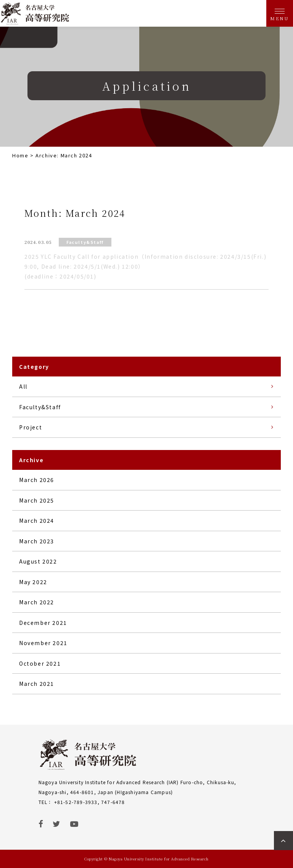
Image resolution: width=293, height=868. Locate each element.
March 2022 (37, 602)
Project (31, 427)
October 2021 (40, 663)
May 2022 (33, 582)
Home (20, 155)
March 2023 (37, 541)
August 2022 (38, 561)
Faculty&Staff (40, 407)
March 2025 (37, 500)
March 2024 (37, 520)
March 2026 (37, 480)
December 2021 (43, 623)
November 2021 (43, 643)
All (23, 386)
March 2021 (37, 684)
